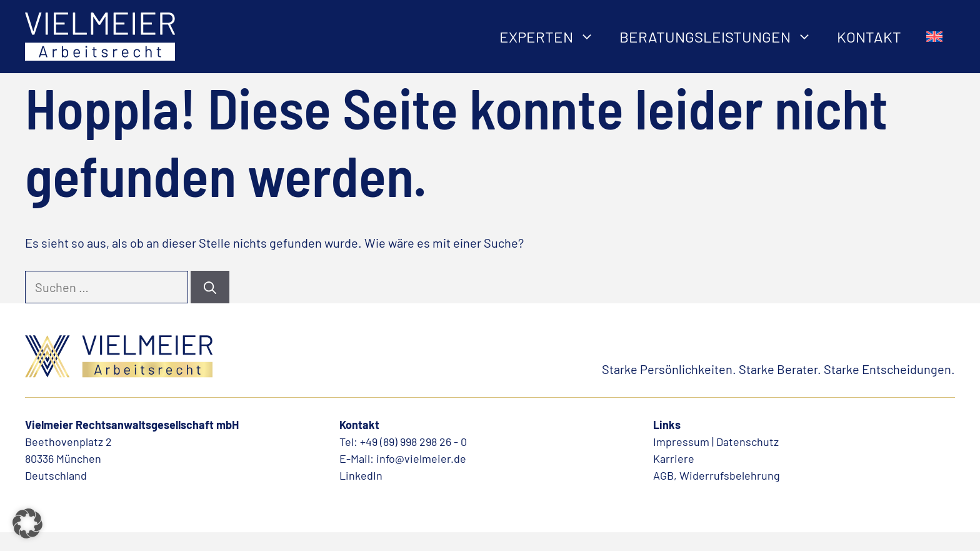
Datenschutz (747, 442)
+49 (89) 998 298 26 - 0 (413, 442)
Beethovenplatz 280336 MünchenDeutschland (68, 458)
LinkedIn (361, 475)
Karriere (674, 458)
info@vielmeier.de (421, 458)
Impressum (681, 442)
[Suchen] (210, 287)
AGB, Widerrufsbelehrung (717, 475)
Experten (553, 37)
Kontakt (869, 37)
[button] (27, 523)
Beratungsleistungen (722, 37)
